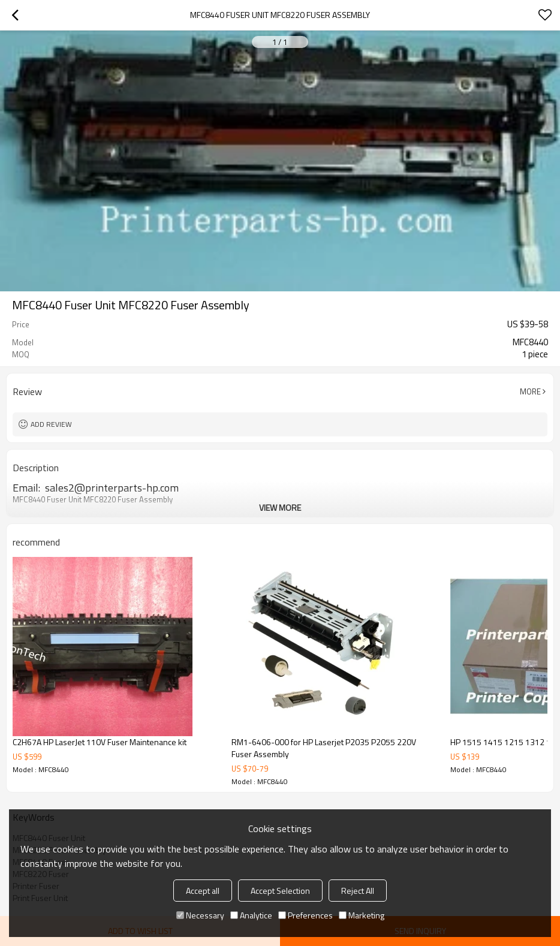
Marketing (362, 915)
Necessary (200, 915)
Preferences (305, 915)
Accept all (203, 891)
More (530, 391)
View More (280, 507)
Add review (51, 424)
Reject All (358, 891)
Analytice (251, 915)
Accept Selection (280, 891)
